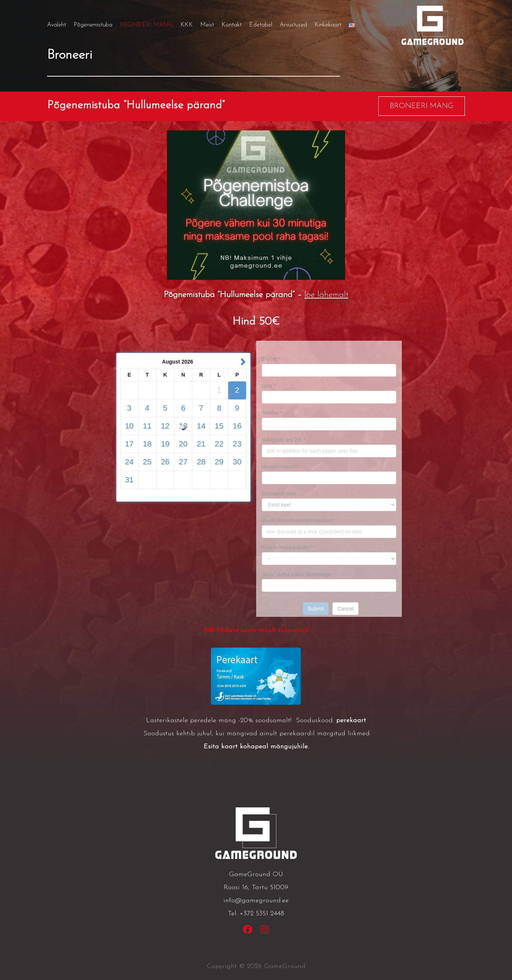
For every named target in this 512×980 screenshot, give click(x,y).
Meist (207, 25)
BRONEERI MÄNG (146, 25)
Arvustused (293, 25)
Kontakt (232, 25)
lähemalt (332, 295)
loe (310, 295)
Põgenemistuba (93, 25)
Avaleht (57, 25)
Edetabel (261, 25)
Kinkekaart (328, 25)
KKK (187, 25)
